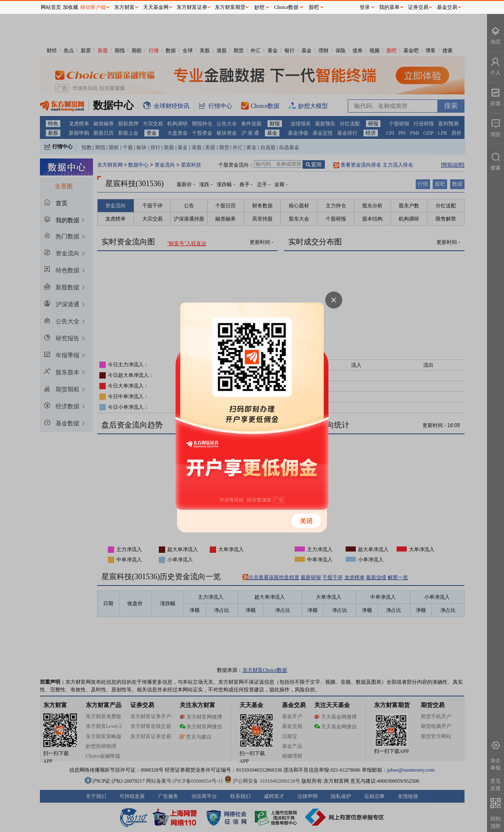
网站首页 (51, 7)
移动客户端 (93, 7)
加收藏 (70, 7)
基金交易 (447, 7)
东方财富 (124, 7)
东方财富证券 (192, 7)
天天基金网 (156, 7)
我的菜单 (389, 7)
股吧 (314, 7)
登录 (365, 7)
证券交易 (418, 7)
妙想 (259, 7)
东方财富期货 (230, 7)
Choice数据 (287, 7)
